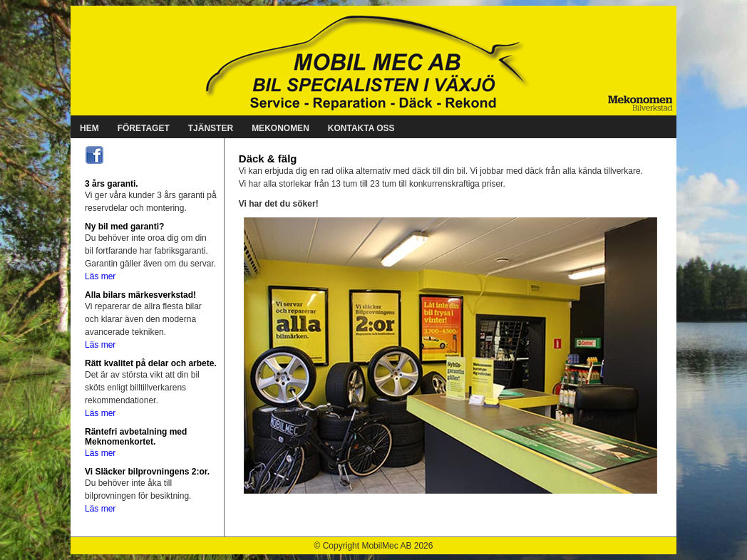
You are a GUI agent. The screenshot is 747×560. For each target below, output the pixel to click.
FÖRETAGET (144, 128)
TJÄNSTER (211, 128)
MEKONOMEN (280, 128)
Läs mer (100, 276)
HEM (89, 128)
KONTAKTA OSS (361, 128)
